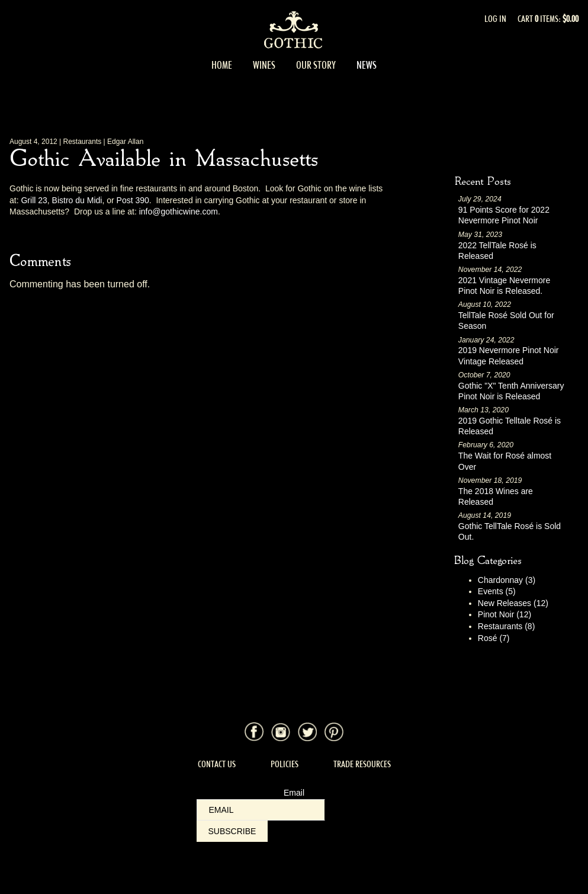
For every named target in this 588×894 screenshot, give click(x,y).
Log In (495, 19)
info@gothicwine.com (179, 212)
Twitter (307, 732)
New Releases (513, 603)
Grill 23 (34, 200)
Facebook (254, 732)
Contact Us (217, 764)
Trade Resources (362, 764)
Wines (264, 65)
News (367, 65)
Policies (285, 764)
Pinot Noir (505, 614)
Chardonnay (507, 580)
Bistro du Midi (77, 200)
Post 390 (133, 200)
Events (497, 591)
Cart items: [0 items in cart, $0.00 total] (548, 19)
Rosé (494, 638)
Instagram (281, 732)
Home (222, 65)
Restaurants (507, 626)
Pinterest (334, 732)
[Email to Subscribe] (261, 810)
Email (294, 793)
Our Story (316, 65)
